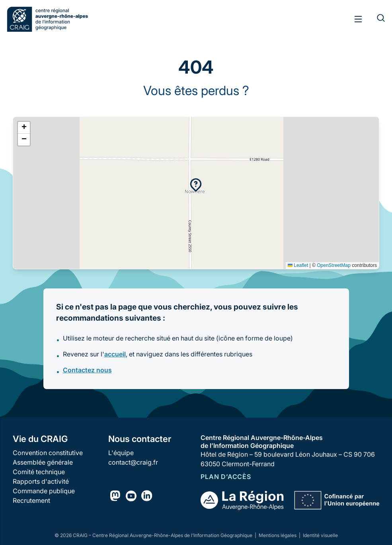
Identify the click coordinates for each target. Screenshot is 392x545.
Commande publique (44, 491)
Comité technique (39, 472)
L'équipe (121, 453)
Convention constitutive (48, 453)
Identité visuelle (320, 535)
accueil (115, 354)
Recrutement (31, 500)
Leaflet (298, 265)
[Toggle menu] (358, 19)
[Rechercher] (376, 19)
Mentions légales (278, 535)
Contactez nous (87, 370)
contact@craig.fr (133, 462)
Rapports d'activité (41, 481)
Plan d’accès (226, 477)
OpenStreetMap (334, 265)
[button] (196, 185)
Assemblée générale (43, 462)
